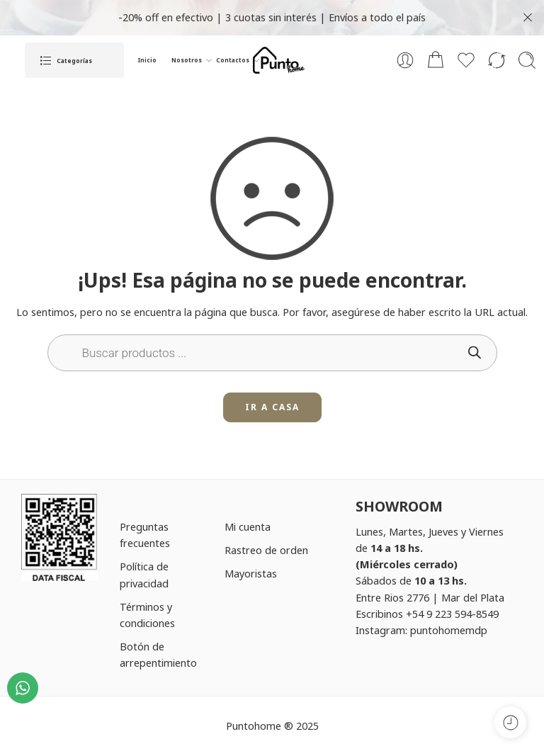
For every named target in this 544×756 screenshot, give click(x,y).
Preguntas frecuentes (145, 535)
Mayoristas (251, 573)
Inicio (147, 60)
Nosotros (187, 60)
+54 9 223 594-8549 (452, 614)
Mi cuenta (248, 526)
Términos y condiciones (147, 615)
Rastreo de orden (266, 550)
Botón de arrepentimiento (158, 654)
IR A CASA (272, 407)
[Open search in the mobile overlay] (272, 353)
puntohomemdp (449, 630)
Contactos (233, 60)
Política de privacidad (144, 574)
